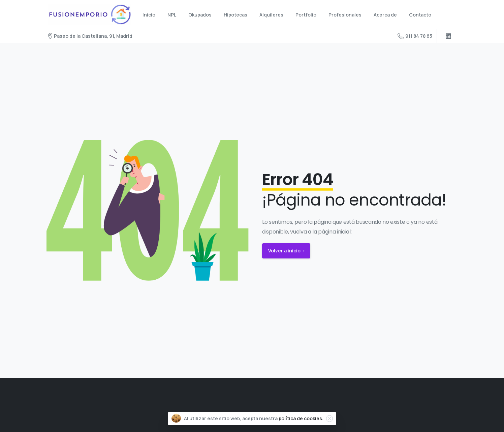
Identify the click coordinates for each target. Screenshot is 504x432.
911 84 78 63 (415, 36)
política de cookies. (301, 418)
